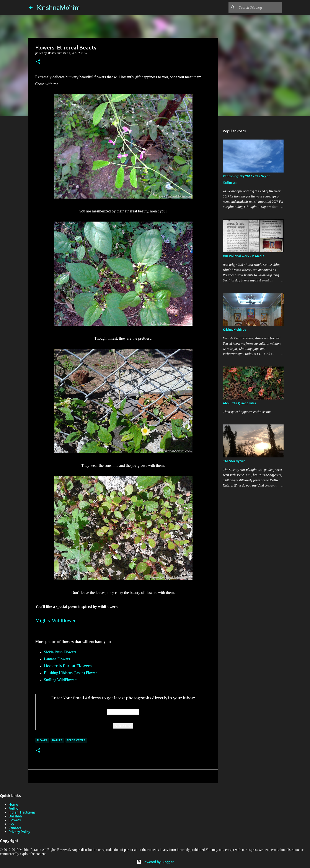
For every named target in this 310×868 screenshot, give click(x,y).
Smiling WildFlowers (61, 680)
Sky (11, 824)
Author (14, 808)
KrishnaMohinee (234, 330)
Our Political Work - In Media (244, 256)
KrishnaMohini (58, 7)
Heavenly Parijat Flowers (68, 666)
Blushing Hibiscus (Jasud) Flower (71, 673)
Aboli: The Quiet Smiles (239, 403)
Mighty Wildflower (55, 620)
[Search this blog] (259, 7)
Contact (15, 828)
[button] (38, 62)
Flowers (15, 820)
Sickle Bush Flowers (60, 652)
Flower (42, 740)
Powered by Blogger (155, 862)
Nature (57, 740)
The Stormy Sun (234, 461)
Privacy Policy (19, 832)
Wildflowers (76, 740)
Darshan (15, 816)
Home (13, 804)
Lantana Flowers (57, 659)
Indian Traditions (22, 812)
